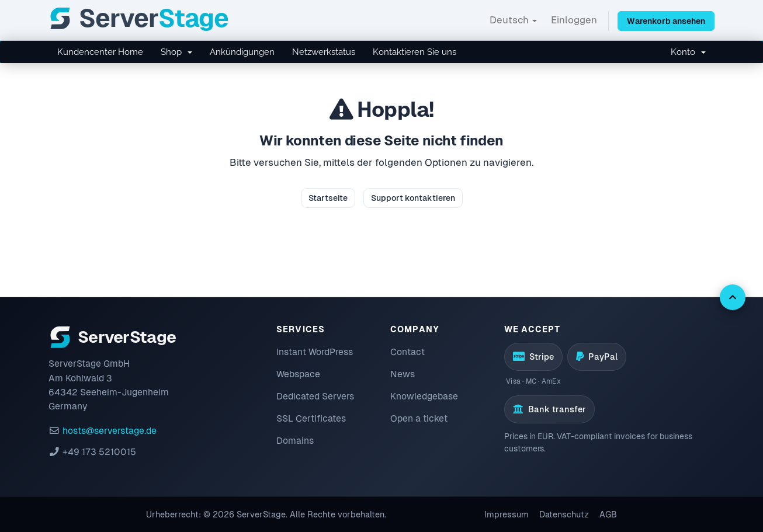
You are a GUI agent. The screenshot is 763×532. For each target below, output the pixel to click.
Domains (295, 441)
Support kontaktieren (413, 198)
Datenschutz (564, 514)
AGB (608, 514)
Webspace (298, 374)
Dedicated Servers (315, 396)
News (403, 374)
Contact (407, 352)
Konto (688, 52)
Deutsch (513, 20)
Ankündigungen (242, 52)
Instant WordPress (315, 352)
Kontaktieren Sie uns (415, 52)
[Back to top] (733, 297)
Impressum (507, 514)
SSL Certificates (311, 418)
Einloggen (574, 20)
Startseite (328, 198)
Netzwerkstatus (324, 52)
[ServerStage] (138, 18)
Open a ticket (419, 418)
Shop (176, 52)
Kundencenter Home (100, 52)
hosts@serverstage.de (110, 431)
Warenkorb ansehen (666, 21)
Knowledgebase (424, 396)
